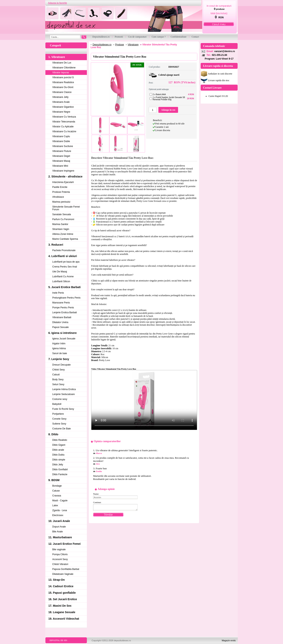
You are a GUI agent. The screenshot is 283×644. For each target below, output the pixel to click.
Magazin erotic (229, 640)
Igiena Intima (59, 348)
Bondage (57, 486)
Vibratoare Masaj (61, 161)
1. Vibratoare (57, 57)
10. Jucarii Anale (59, 521)
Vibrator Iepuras (61, 73)
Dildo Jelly (58, 465)
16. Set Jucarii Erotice (63, 599)
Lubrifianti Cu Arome (63, 277)
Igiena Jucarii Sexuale (64, 339)
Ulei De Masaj (60, 272)
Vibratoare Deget (61, 156)
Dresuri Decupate (61, 365)
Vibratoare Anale (61, 102)
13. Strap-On (57, 580)
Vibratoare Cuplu (61, 136)
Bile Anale (57, 532)
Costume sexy (60, 399)
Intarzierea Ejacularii (63, 182)
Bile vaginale (59, 549)
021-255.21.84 (219, 55)
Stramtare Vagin (61, 229)
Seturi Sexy (58, 384)
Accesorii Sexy (60, 559)
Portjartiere (58, 414)
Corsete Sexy (59, 419)
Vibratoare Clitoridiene (64, 68)
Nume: (96, 494)
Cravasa (57, 496)
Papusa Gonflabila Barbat (66, 569)
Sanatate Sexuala (62, 214)
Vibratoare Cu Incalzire (64, 131)
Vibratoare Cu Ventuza (64, 117)
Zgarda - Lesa (60, 510)
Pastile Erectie (60, 187)
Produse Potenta (61, 192)
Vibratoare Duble (61, 141)
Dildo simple (59, 460)
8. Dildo (53, 434)
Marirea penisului (61, 202)
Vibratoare (133, 45)
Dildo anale (58, 450)
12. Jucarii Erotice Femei (64, 544)
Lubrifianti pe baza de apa (66, 262)
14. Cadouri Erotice (61, 586)
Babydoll (57, 404)
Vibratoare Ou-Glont (63, 87)
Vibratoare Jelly (60, 97)
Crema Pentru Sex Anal (65, 267)
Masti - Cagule (60, 501)
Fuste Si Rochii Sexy (63, 409)
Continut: (97, 502)
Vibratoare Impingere (63, 171)
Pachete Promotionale (64, 250)
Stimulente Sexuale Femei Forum (66, 208)
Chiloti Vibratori (60, 564)
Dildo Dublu (58, 455)
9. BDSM (54, 480)
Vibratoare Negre (61, 112)
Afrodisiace (58, 197)
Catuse (56, 491)
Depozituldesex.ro (102, 45)
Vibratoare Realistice (63, 82)
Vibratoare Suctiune (63, 146)
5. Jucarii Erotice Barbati (64, 287)
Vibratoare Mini (60, 166)
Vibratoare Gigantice (63, 107)
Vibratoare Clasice (62, 92)
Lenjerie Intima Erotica (64, 389)
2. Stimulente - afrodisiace (65, 176)
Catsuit (56, 375)
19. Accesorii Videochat (64, 619)
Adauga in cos (168, 110)
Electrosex (58, 515)
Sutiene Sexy (59, 424)
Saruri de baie (60, 353)
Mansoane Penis (61, 303)
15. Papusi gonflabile (62, 593)
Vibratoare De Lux (62, 63)
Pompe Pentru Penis (63, 308)
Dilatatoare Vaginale (63, 574)
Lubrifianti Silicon (61, 281)
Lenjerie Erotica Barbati (65, 312)
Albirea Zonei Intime (63, 234)
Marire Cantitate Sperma (65, 239)
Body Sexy (58, 379)
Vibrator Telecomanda (64, 122)
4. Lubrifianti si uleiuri (63, 256)
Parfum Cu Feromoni (63, 219)
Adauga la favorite (57, 3)
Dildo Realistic (60, 440)
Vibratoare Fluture (62, 151)
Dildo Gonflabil (60, 469)
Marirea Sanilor (60, 224)
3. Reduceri (56, 245)
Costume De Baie (62, 429)
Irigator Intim (59, 344)
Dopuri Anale (59, 527)
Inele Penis (58, 293)
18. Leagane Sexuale (62, 612)
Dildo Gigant (59, 445)
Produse (120, 45)
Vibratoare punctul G (63, 77)
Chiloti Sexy (58, 370)
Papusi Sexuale (60, 327)
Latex (55, 505)
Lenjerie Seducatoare (63, 394)
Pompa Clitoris (60, 554)
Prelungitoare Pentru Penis (66, 298)
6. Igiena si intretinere (62, 333)
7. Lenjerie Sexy (59, 359)
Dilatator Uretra (60, 322)
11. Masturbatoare (60, 537)
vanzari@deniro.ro (225, 51)
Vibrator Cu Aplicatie (63, 127)
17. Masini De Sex (60, 606)
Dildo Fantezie (60, 474)
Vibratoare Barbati (62, 317)
